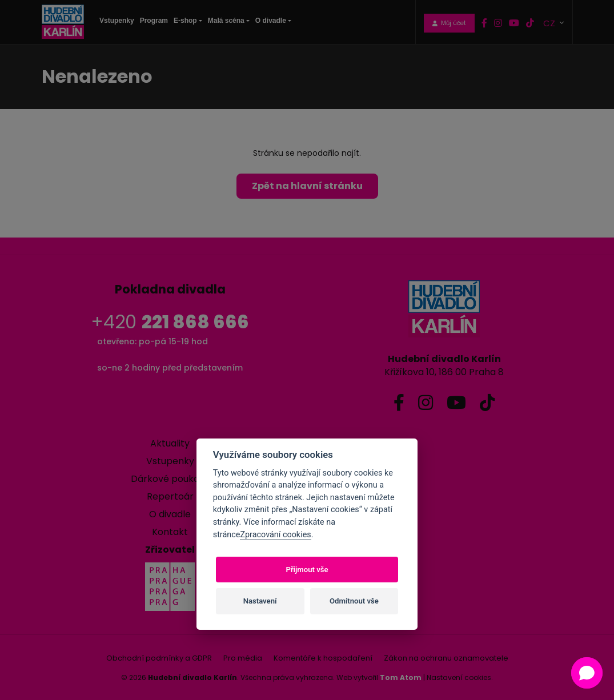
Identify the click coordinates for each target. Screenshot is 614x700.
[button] (587, 673)
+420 (170, 322)
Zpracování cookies (275, 535)
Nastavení (260, 601)
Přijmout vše (307, 570)
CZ (550, 22)
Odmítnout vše (354, 601)
